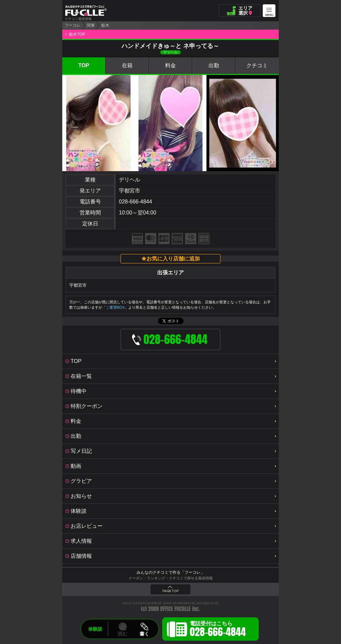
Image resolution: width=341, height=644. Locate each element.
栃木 (105, 25)
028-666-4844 (136, 202)
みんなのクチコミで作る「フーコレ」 (170, 572)
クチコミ (257, 65)
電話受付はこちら (218, 630)
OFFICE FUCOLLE (175, 609)
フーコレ (73, 25)
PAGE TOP (170, 591)
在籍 (127, 65)
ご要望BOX (115, 307)
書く (144, 634)
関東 (91, 25)
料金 (170, 65)
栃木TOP (77, 34)
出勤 (214, 65)
